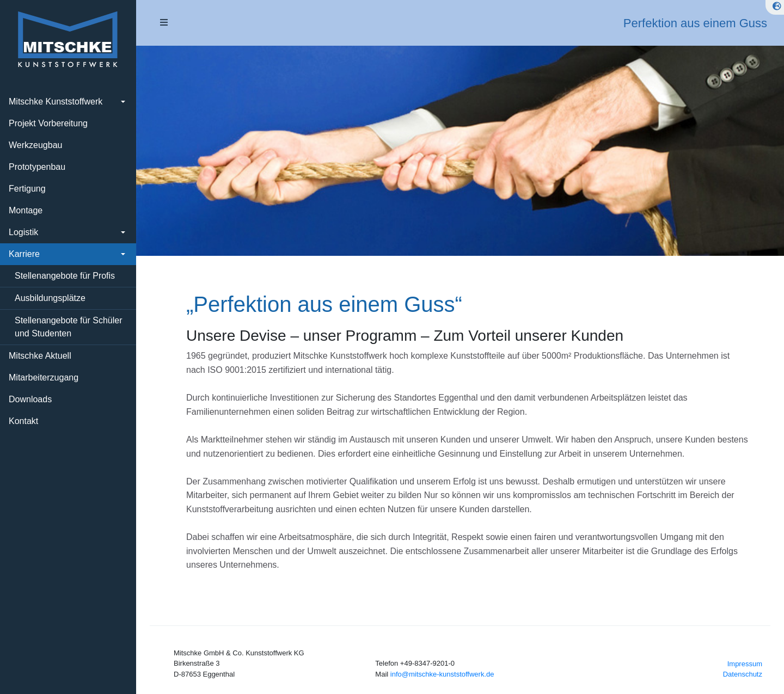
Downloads (30, 399)
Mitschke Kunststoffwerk (56, 102)
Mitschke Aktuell (40, 356)
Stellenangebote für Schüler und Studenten (68, 327)
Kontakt (23, 421)
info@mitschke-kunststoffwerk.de (442, 674)
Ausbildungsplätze (50, 298)
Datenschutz (743, 674)
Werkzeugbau (35, 145)
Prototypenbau (37, 167)
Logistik (23, 232)
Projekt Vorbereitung (48, 123)
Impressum (745, 664)
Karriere (24, 254)
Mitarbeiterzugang (44, 377)
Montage (26, 210)
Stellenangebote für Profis (65, 276)
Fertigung (27, 189)
